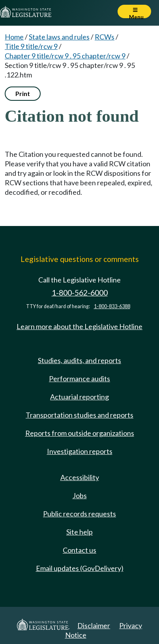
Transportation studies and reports (79, 415)
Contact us (79, 550)
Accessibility (80, 477)
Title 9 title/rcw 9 (31, 46)
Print (23, 93)
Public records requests (79, 514)
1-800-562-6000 (80, 293)
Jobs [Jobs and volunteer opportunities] (80, 495)
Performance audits (79, 378)
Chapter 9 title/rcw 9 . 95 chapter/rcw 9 (65, 56)
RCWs (105, 37)
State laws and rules (59, 37)
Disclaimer (94, 625)
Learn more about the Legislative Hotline (79, 326)
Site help (79, 532)
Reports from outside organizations (80, 433)
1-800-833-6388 (112, 306)
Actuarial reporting (79, 397)
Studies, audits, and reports (79, 360)
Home (14, 37)
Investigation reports (80, 451)
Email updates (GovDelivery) (80, 568)
